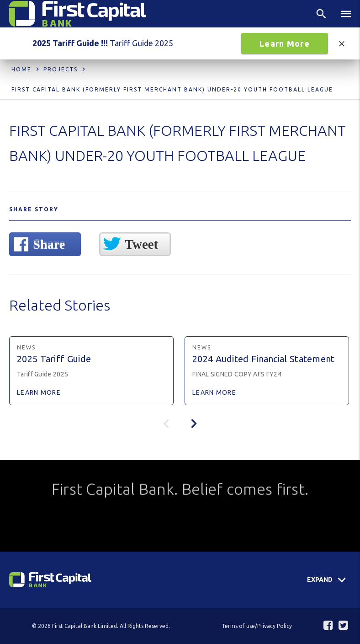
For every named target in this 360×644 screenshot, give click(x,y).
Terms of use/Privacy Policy (257, 626)
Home (21, 69)
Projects (61, 69)
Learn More (285, 43)
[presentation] (194, 424)
